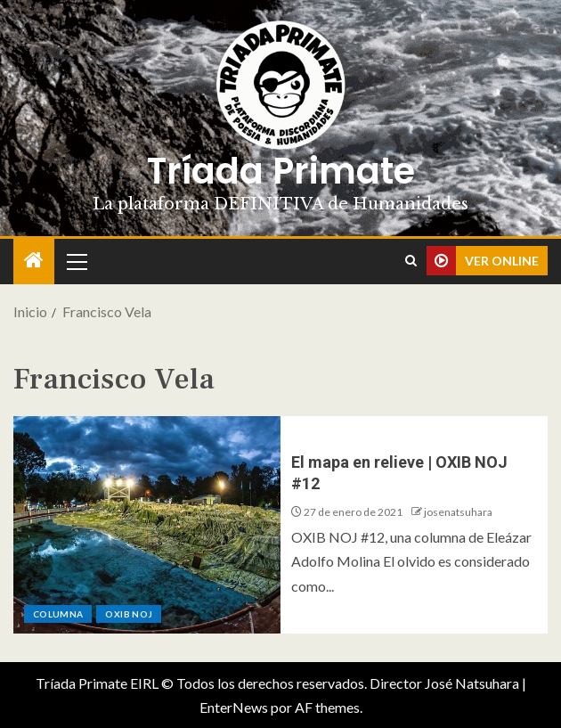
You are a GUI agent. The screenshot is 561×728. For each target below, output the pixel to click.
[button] (76, 261)
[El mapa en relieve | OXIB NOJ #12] (147, 525)
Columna (58, 614)
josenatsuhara (458, 512)
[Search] (411, 261)
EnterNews (234, 707)
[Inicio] (34, 261)
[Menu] (76, 261)
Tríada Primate (281, 171)
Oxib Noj (129, 614)
